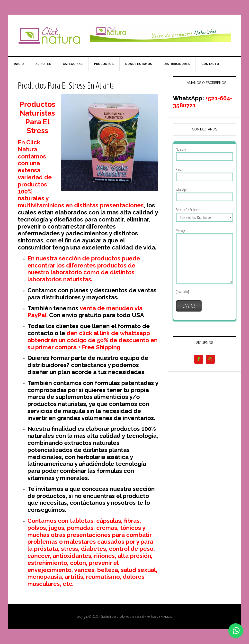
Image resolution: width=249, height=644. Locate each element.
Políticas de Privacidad (160, 616)
